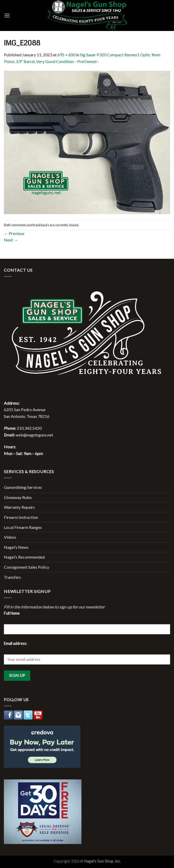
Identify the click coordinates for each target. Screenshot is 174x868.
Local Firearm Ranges (23, 527)
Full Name (12, 613)
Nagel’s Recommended (24, 557)
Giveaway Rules (18, 497)
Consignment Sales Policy (27, 567)
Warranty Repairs (19, 507)
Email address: (16, 643)
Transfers (12, 577)
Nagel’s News (16, 547)
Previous (14, 233)
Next (11, 240)
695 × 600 (66, 55)
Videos (10, 537)
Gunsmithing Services (23, 487)
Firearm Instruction (21, 517)
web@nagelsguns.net (34, 435)
